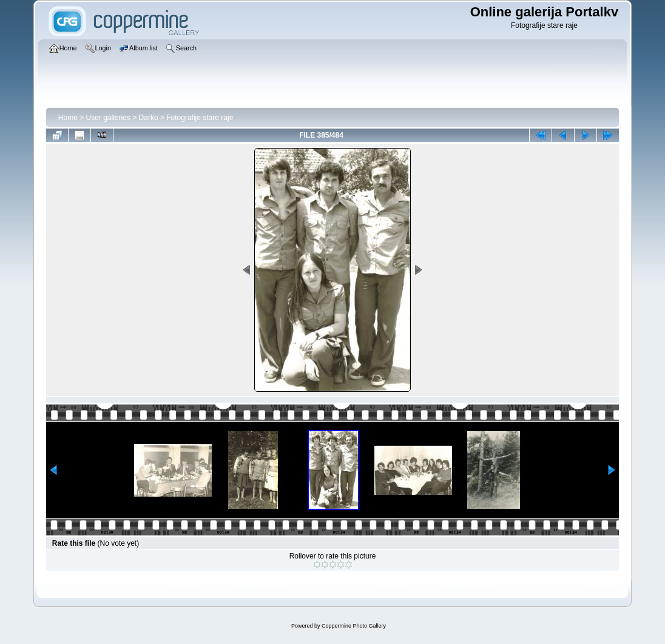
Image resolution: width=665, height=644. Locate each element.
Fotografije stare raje (200, 118)
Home (68, 118)
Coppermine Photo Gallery (354, 626)
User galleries (108, 118)
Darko (149, 118)
